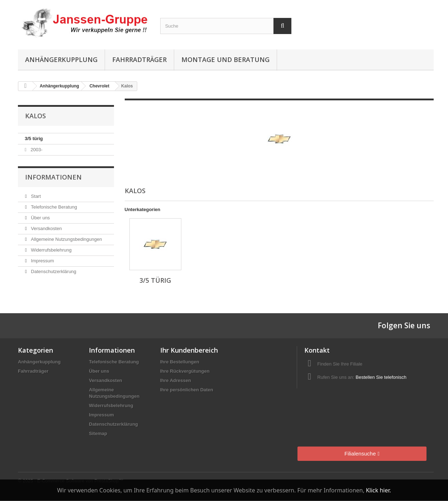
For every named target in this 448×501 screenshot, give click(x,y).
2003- (36, 150)
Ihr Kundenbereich (189, 350)
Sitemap (98, 433)
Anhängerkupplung (61, 59)
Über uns (40, 218)
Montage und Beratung (225, 59)
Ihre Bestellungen (180, 362)
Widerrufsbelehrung (51, 250)
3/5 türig (34, 139)
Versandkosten (46, 228)
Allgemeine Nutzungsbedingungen (66, 239)
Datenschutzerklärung (53, 271)
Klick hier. (378, 490)
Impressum (42, 261)
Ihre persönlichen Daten (187, 390)
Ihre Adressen (176, 380)
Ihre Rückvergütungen (185, 371)
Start (35, 196)
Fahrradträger (139, 59)
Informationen (53, 177)
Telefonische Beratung (53, 207)
